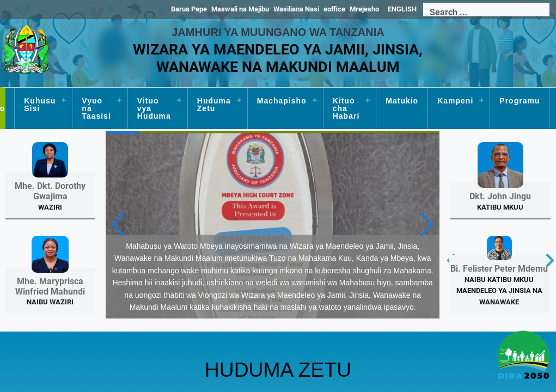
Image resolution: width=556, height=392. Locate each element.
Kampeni (455, 101)
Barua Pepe (189, 9)
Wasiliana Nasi (296, 9)
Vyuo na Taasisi (96, 108)
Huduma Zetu (214, 105)
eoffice (334, 9)
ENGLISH (402, 9)
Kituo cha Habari (346, 108)
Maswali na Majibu (240, 9)
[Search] (486, 13)
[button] (427, 223)
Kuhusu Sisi (40, 105)
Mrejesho (364, 9)
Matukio (402, 101)
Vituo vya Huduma (154, 108)
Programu (520, 101)
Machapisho (282, 101)
